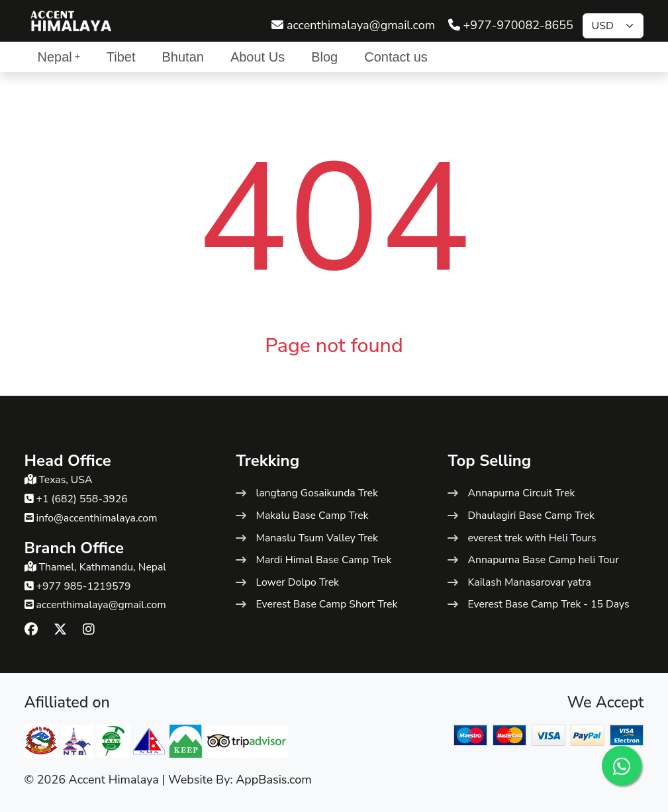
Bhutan (183, 57)
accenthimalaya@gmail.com (353, 25)
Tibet (121, 57)
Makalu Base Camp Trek (312, 516)
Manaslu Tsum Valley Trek (316, 538)
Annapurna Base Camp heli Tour (543, 560)
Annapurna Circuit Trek (521, 493)
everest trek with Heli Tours (532, 538)
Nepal (59, 57)
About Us (258, 57)
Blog (324, 57)
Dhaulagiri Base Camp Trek (531, 516)
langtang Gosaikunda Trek (316, 493)
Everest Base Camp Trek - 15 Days (548, 604)
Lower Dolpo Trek (297, 582)
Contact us (396, 57)
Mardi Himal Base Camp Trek (323, 560)
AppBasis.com (274, 780)
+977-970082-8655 (511, 25)
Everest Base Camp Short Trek (326, 604)
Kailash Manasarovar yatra (529, 582)
